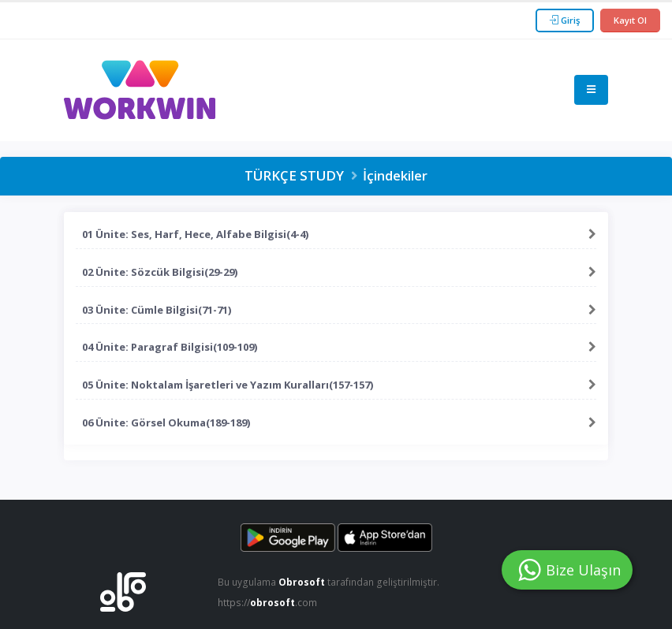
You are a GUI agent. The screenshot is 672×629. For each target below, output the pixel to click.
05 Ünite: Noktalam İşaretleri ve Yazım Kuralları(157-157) (228, 385)
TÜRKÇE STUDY (294, 175)
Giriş (565, 20)
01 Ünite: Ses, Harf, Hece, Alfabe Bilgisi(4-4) (195, 234)
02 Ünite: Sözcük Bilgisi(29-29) (160, 272)
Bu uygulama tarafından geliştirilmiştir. (331, 582)
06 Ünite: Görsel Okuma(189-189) (166, 422)
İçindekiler (395, 175)
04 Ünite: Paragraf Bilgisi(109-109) (170, 347)
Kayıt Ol (630, 20)
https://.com (269, 603)
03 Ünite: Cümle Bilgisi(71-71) (157, 310)
